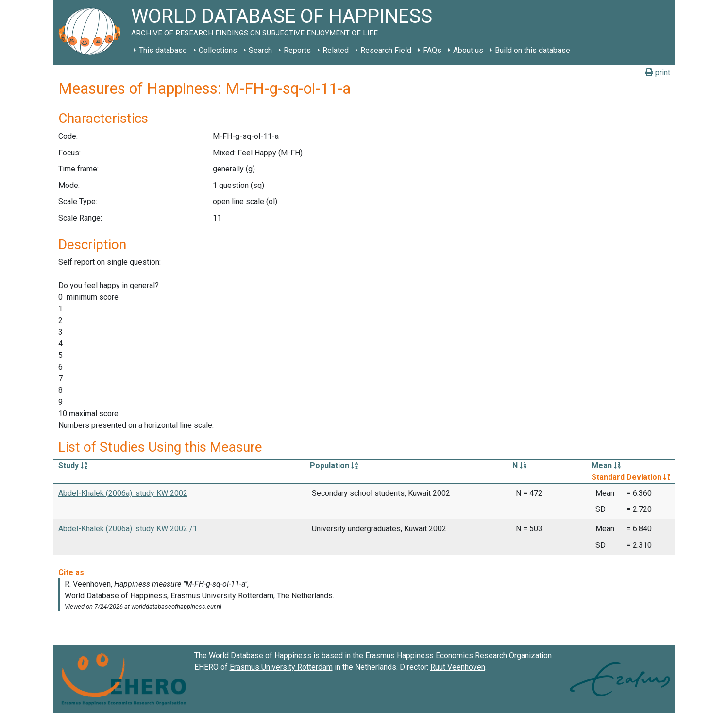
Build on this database (533, 50)
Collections (218, 50)
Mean (606, 466)
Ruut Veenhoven (458, 667)
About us (468, 50)
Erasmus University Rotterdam (281, 667)
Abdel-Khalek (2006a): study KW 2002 (123, 493)
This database (163, 50)
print (658, 73)
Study (73, 466)
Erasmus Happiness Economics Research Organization (458, 655)
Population (334, 466)
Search (260, 50)
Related (336, 50)
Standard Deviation (631, 477)
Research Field (386, 50)
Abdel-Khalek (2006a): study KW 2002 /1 (128, 529)
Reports (297, 50)
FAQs (432, 50)
